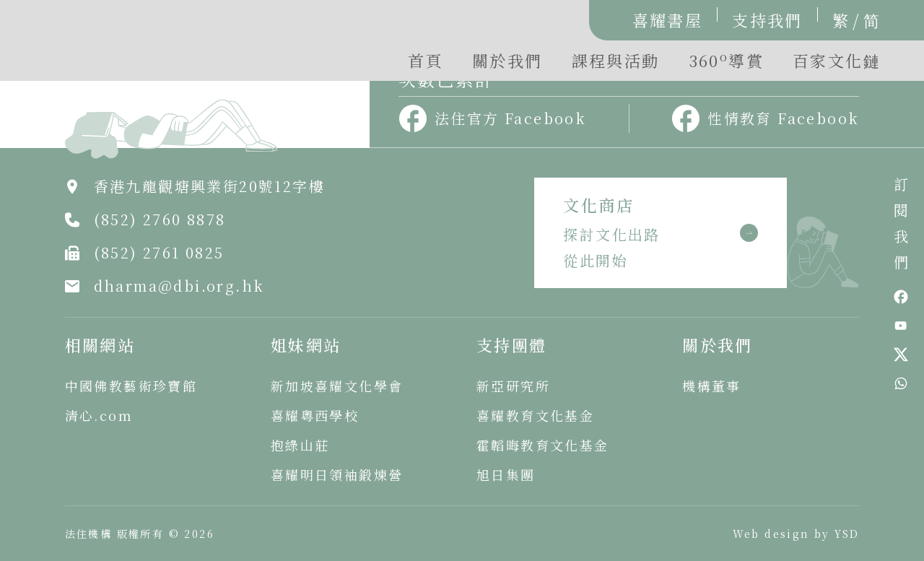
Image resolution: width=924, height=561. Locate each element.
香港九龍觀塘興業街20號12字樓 (209, 186)
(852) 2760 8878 (160, 219)
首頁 (426, 60)
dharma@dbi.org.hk (179, 286)
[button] (726, 64)
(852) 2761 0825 (159, 252)
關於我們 (507, 60)
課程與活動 (616, 60)
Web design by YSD (796, 534)
